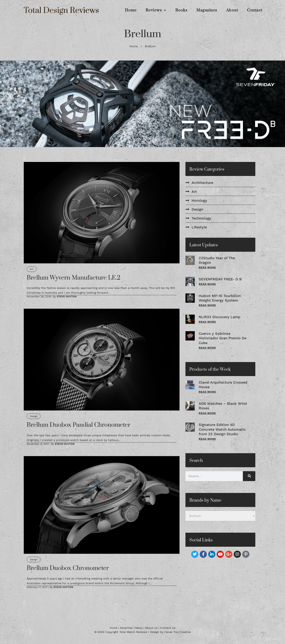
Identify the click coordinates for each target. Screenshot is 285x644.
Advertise (126, 628)
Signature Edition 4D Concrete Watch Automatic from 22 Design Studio (222, 429)
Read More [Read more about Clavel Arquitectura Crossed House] (207, 392)
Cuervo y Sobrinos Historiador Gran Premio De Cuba (223, 338)
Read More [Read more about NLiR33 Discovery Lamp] (207, 322)
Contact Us (168, 628)
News (139, 628)
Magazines (207, 10)
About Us (151, 628)
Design (34, 416)
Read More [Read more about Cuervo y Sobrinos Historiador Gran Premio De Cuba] (207, 348)
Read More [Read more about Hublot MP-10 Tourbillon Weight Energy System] (207, 305)
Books (181, 10)
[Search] (249, 476)
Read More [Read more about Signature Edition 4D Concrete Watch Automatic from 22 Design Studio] (207, 439)
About (232, 10)
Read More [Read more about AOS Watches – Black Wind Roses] (207, 413)
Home (131, 10)
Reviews (156, 10)
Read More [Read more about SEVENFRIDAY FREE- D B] (207, 284)
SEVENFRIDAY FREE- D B (220, 279)
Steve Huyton (67, 296)
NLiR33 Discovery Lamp (219, 317)
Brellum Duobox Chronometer (68, 568)
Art (32, 269)
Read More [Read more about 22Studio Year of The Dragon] (207, 267)
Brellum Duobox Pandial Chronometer (78, 425)
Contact (255, 10)
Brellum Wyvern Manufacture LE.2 (74, 278)
